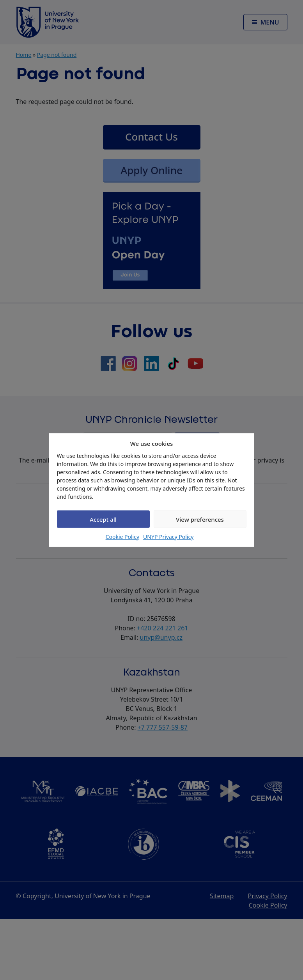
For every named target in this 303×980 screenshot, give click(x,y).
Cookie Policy (122, 537)
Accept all (103, 519)
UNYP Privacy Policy (168, 537)
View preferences (200, 519)
